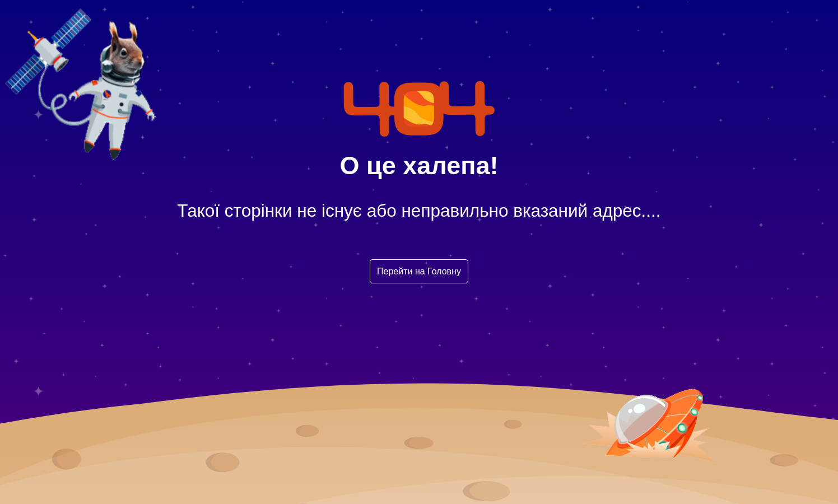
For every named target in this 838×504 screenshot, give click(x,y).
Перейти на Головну (419, 271)
